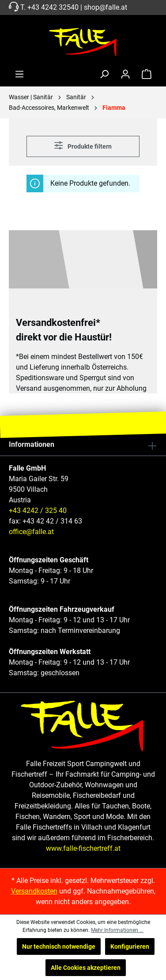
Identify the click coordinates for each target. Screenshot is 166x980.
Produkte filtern (83, 145)
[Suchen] (104, 74)
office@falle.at (31, 532)
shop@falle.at (106, 7)
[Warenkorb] (147, 74)
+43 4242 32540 (53, 7)
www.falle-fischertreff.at (83, 848)
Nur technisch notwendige (59, 946)
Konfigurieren (130, 946)
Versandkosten (34, 891)
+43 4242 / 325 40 (38, 511)
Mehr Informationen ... (117, 930)
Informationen (32, 444)
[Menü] (19, 74)
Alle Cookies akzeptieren (86, 968)
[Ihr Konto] (125, 74)
